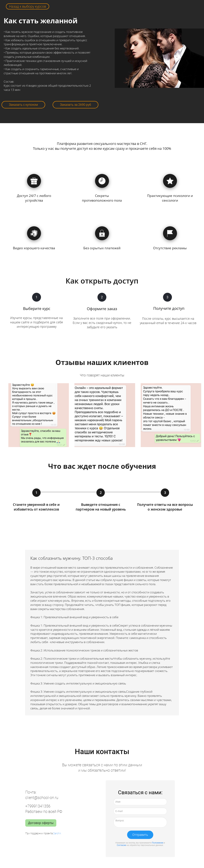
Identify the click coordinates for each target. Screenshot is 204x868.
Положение (158, 843)
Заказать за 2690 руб (75, 105)
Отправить (140, 835)
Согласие (121, 845)
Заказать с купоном (23, 105)
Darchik (57, 833)
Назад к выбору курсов (28, 6)
